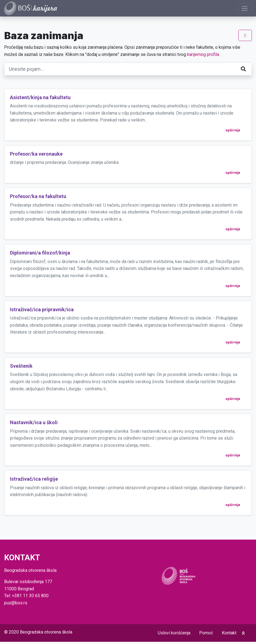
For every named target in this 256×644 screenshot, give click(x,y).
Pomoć (206, 635)
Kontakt (229, 635)
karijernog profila (203, 56)
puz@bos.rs (16, 605)
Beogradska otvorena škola (46, 634)
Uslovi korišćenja (174, 635)
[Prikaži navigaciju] (245, 9)
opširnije (233, 132)
